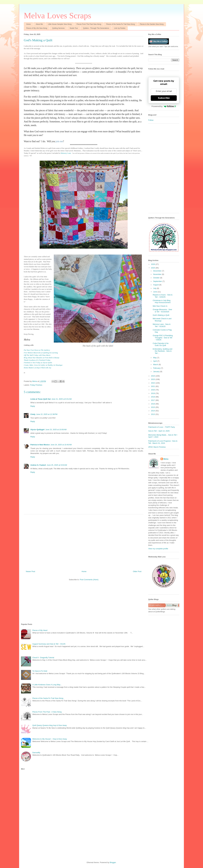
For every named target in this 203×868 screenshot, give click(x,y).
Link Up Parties (120, 28)
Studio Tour (74, 28)
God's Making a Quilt (161, 315)
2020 (153, 390)
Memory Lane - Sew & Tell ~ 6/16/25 (162, 325)
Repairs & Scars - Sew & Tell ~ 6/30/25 (162, 296)
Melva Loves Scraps (57, 16)
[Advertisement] (84, 541)
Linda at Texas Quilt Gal (41, 399)
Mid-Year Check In (160, 306)
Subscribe (164, 98)
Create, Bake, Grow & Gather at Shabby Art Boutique (43, 365)
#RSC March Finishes (157, 447)
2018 (153, 397)
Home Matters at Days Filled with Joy (37, 368)
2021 (153, 386)
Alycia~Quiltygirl (37, 430)
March (156, 364)
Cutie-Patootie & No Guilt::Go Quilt (161, 344)
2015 (153, 407)
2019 (153, 393)
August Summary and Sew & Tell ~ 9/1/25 (49, 644)
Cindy (33, 414)
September (158, 281)
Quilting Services (58, 28)
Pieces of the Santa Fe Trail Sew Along (120, 24)
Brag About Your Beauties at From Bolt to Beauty (42, 358)
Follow (151, 120)
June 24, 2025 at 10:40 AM (61, 445)
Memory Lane (66, 153)
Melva (166, 459)
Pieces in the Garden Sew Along (152, 24)
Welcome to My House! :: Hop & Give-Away (50, 739)
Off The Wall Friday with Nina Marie (37, 355)
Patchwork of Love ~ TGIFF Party (162, 427)
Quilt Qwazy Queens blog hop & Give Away (50, 725)
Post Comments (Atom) (89, 580)
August (156, 285)
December (158, 271)
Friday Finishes (36, 385)
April (155, 361)
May (155, 358)
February (157, 368)
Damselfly (36, 753)
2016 (153, 404)
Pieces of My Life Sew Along (37, 28)
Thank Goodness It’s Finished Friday (37, 360)
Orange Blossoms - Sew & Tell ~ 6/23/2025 (162, 311)
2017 (153, 400)
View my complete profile (158, 549)
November (158, 274)
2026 (153, 264)
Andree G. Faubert (38, 465)
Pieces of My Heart (40, 630)
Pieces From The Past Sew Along (89, 24)
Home (28, 24)
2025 (153, 268)
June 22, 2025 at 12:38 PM (47, 414)
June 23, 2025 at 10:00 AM (56, 430)
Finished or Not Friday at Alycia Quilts (38, 363)
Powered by (164, 106)
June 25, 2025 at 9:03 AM (57, 465)
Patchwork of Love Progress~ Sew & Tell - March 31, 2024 (163, 442)
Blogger (113, 862)
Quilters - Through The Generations (96, 28)
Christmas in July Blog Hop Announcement (162, 302)
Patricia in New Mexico (40, 445)
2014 (153, 411)
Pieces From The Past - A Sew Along (47, 712)
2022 (153, 383)
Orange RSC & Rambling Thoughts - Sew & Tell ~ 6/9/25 (163, 338)
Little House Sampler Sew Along (60, 24)
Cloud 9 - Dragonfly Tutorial (43, 658)
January (157, 371)
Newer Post (30, 571)
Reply (33, 406)
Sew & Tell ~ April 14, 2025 (159, 431)
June (155, 292)
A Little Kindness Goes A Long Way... (47, 685)
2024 (153, 376)
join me (59, 141)
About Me (39, 24)
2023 (153, 379)
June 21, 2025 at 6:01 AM (61, 399)
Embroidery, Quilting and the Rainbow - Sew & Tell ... (162, 351)
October (157, 278)
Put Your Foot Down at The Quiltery (37, 350)
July (155, 288)
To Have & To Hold (40, 671)
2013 (153, 414)
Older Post (137, 571)
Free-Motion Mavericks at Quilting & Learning (41, 353)
